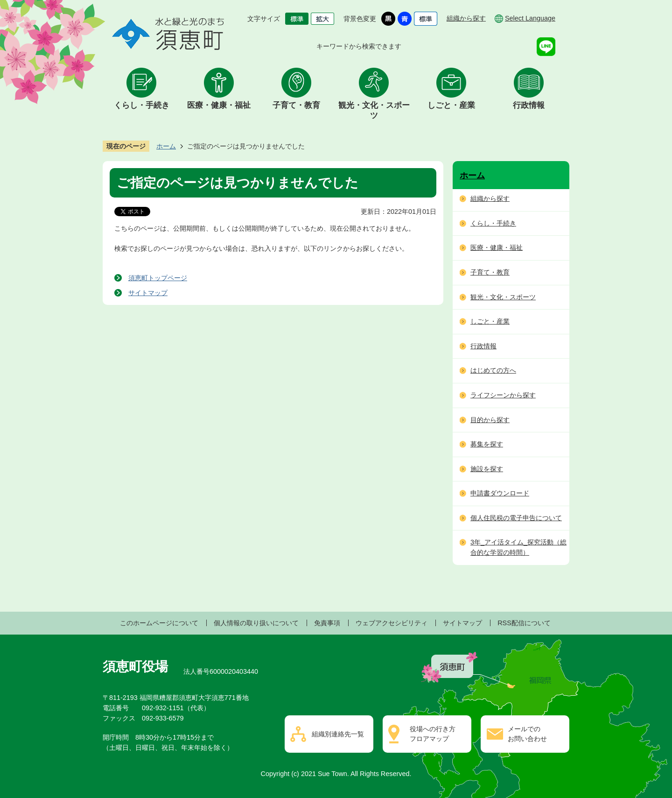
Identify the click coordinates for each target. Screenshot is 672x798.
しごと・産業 (451, 105)
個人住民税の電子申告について (516, 518)
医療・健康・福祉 (219, 105)
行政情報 (529, 105)
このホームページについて (159, 623)
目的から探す (490, 420)
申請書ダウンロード (500, 493)
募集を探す (487, 444)
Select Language (530, 18)
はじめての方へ (493, 370)
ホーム (166, 146)
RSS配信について (524, 623)
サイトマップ (148, 293)
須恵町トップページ (158, 278)
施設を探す (487, 469)
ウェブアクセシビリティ (392, 623)
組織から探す (466, 18)
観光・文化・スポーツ (374, 110)
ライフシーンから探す (503, 395)
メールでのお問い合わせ (527, 734)
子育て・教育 (296, 105)
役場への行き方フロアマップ (433, 734)
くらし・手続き (142, 105)
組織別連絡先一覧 (338, 734)
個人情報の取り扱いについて (256, 623)
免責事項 (327, 623)
